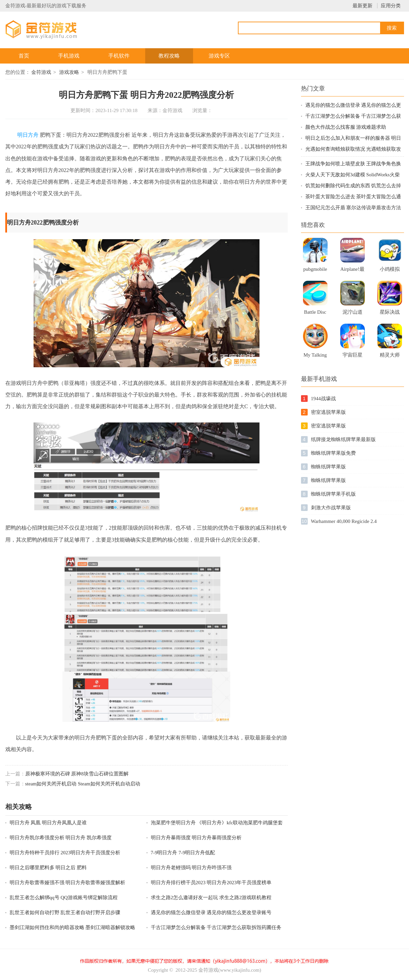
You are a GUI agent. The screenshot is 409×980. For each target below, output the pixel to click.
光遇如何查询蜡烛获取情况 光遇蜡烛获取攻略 (353, 150)
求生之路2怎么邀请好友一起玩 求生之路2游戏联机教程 (211, 898)
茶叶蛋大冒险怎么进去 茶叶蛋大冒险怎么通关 (353, 197)
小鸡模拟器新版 (390, 271)
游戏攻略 (69, 72)
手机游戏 (69, 56)
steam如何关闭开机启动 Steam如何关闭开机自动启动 (83, 784)
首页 (24, 56)
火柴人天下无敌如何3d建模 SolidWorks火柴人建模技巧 (353, 175)
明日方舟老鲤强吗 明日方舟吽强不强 (191, 868)
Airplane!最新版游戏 (352, 271)
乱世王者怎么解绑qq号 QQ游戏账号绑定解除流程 (64, 898)
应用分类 (391, 6)
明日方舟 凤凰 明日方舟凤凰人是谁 (48, 823)
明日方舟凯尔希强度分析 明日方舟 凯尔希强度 (61, 838)
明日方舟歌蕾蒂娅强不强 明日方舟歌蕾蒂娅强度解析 (68, 883)
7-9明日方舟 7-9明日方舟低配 (183, 853)
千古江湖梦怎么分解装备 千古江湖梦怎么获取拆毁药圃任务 (216, 927)
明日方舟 (28, 135)
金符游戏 (41, 72)
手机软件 (119, 56)
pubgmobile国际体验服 (315, 271)
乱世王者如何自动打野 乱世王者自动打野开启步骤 (65, 912)
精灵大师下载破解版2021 (390, 357)
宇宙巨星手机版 (353, 357)
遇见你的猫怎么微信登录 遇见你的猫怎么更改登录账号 (211, 912)
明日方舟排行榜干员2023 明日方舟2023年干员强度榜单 (211, 883)
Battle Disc (315, 312)
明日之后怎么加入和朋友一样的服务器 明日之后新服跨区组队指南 (353, 139)
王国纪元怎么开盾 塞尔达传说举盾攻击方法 (353, 208)
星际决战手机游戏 (390, 314)
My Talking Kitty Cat (315, 357)
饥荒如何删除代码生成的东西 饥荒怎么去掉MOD (353, 186)
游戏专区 (219, 56)
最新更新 (362, 6)
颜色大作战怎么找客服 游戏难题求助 (346, 127)
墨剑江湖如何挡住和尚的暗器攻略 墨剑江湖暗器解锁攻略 (73, 927)
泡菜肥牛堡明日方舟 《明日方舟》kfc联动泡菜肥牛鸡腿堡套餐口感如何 (217, 823)
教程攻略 (169, 56)
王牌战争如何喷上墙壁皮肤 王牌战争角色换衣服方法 (353, 164)
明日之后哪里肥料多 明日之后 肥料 (48, 868)
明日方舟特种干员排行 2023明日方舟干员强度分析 (65, 853)
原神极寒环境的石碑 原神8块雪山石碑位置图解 (77, 774)
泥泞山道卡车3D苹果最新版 (352, 314)
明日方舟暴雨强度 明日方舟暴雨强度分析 (196, 838)
